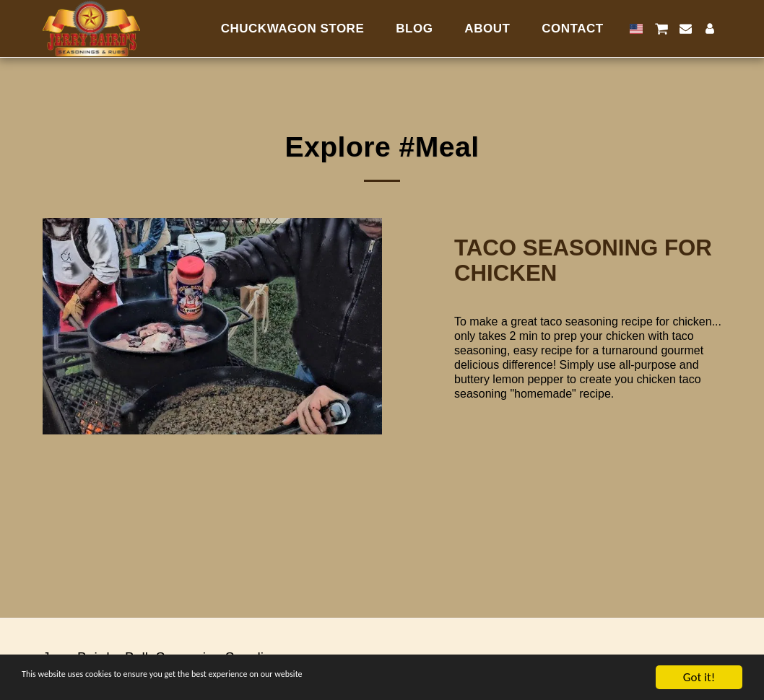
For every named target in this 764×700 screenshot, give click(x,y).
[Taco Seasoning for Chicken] (588, 261)
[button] (661, 29)
